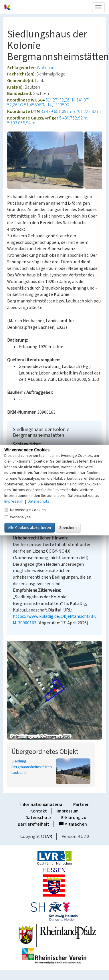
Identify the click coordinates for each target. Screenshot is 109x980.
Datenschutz (38, 818)
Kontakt (39, 811)
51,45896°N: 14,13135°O (47, 105)
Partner (81, 804)
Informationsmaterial (42, 804)
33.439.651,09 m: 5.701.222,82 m (71, 111)
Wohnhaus (46, 68)
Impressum (68, 811)
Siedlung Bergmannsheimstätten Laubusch (32, 767)
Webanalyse (18, 517)
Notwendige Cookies (25, 510)
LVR (49, 836)
